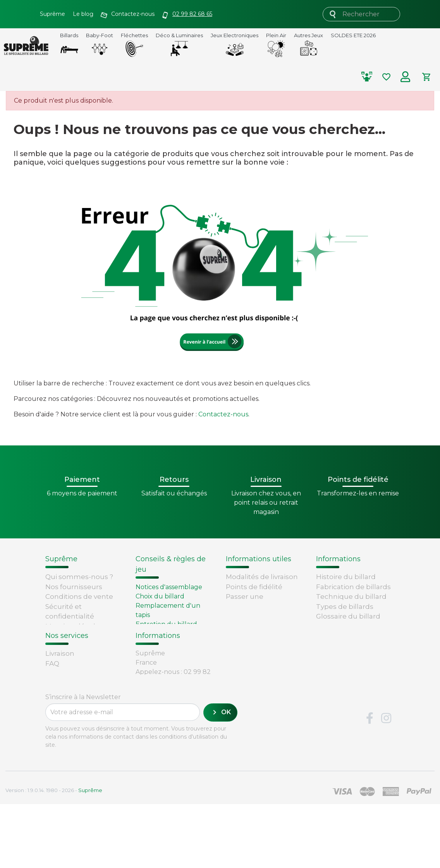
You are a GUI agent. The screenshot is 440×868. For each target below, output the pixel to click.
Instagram (386, 782)
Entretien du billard (166, 624)
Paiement (62, 730)
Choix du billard (160, 596)
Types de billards (345, 607)
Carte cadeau (68, 720)
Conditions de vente (79, 596)
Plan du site (65, 646)
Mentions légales (74, 626)
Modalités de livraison (262, 577)
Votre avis (331, 626)
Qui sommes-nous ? (79, 577)
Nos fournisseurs (74, 587)
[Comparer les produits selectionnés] (370, 77)
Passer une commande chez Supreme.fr (255, 606)
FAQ (52, 690)
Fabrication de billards (353, 587)
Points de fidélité (254, 587)
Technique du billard (351, 596)
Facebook (370, 782)
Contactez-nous (223, 414)
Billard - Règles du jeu (170, 633)
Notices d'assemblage (169, 587)
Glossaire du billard (348, 616)
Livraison (60, 680)
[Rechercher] (361, 14)
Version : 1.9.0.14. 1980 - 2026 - (54, 854)
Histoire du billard (346, 577)
